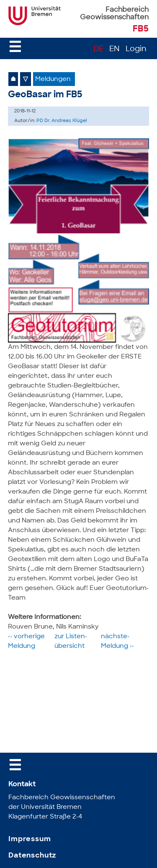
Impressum (30, 839)
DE (98, 49)
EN (115, 49)
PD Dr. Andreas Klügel (62, 121)
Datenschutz (32, 856)
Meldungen (53, 79)
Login (136, 49)
